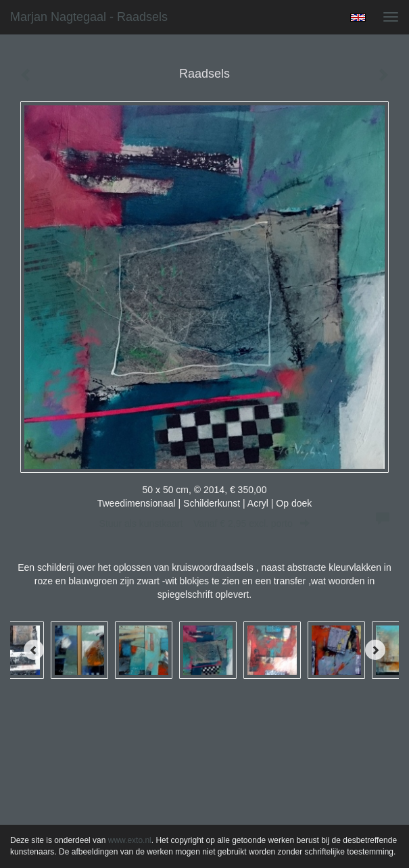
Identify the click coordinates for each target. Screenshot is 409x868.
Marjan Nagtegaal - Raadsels (89, 17)
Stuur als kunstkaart (205, 524)
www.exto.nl (130, 840)
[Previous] (34, 650)
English (358, 18)
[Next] (375, 650)
